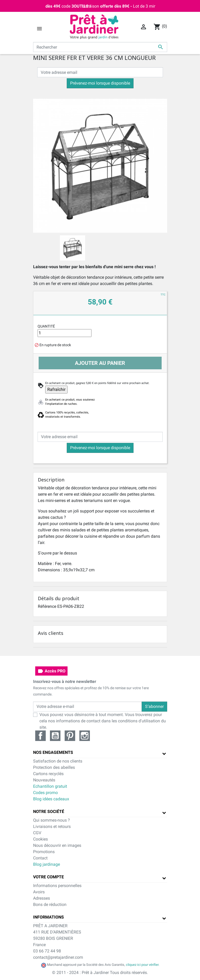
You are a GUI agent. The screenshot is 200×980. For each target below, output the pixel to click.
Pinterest (70, 736)
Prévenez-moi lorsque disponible (100, 83)
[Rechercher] (100, 47)
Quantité (46, 326)
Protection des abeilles (54, 767)
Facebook (40, 736)
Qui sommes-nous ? (52, 820)
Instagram (85, 736)
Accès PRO (51, 671)
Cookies (40, 839)
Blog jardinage (47, 864)
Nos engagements (53, 752)
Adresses (42, 898)
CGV (37, 833)
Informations (48, 917)
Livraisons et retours (52, 826)
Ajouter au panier (100, 363)
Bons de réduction (50, 904)
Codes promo (45, 793)
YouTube (55, 736)
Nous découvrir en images (57, 845)
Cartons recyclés (48, 774)
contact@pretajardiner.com (58, 957)
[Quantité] (65, 333)
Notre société (49, 812)
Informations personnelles (57, 886)
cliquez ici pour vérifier (142, 965)
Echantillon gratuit (50, 786)
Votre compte (48, 877)
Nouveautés (44, 780)
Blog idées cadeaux (51, 799)
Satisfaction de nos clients (58, 761)
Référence (47, 606)
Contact (40, 858)
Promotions (44, 852)
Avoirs (39, 892)
